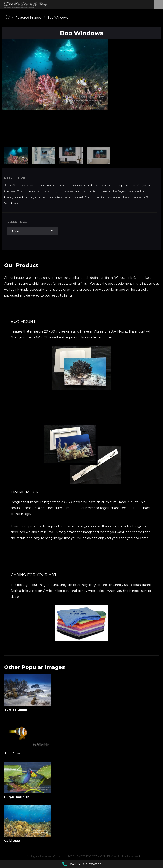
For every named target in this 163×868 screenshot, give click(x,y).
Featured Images (28, 18)
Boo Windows (58, 18)
